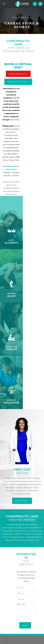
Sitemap (31, 635)
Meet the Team (21, 394)
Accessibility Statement (19, 635)
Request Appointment (17, 74)
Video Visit (15, 120)
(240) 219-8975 (22, 555)
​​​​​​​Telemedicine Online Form (17, 82)
